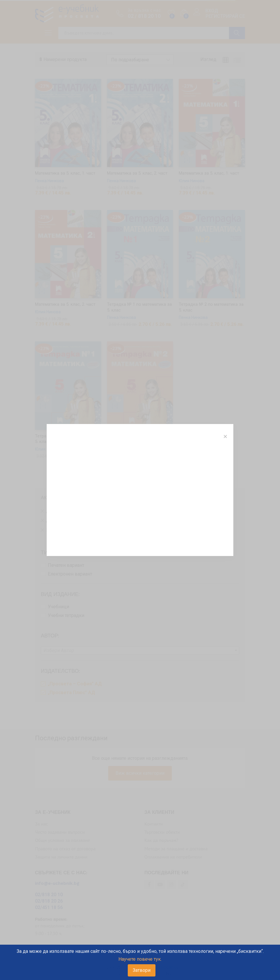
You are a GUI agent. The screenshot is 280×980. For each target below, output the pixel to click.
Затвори (142, 970)
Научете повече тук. (140, 959)
